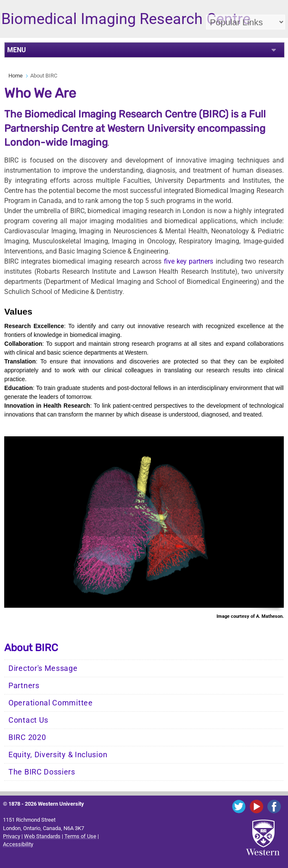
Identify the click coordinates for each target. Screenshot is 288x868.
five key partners (189, 261)
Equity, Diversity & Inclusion (58, 755)
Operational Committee (51, 703)
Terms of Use (80, 836)
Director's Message (43, 668)
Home (16, 76)
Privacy (12, 836)
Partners (24, 686)
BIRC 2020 (27, 737)
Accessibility (18, 844)
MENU (17, 50)
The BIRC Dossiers (42, 772)
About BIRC (31, 648)
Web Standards (42, 836)
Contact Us (28, 720)
